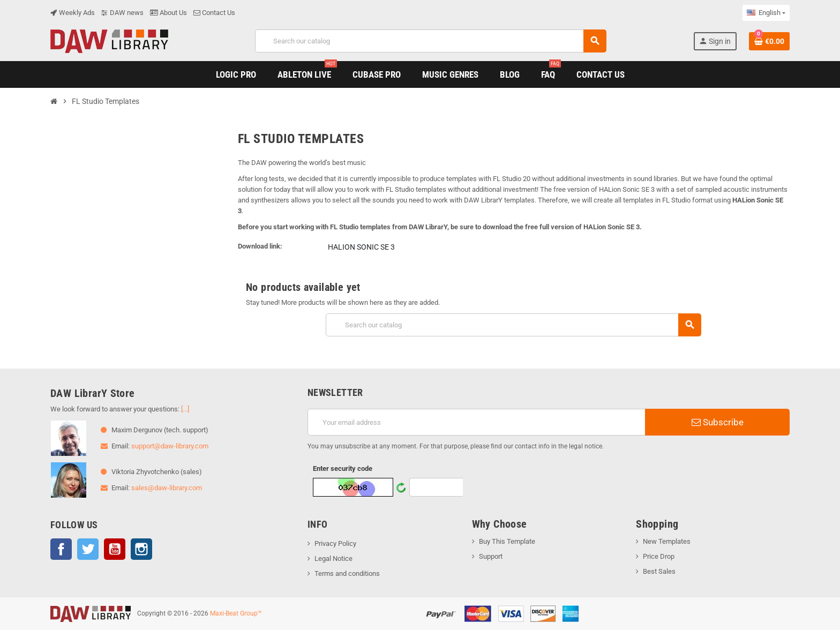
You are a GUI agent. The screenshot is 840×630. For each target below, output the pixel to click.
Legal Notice (333, 558)
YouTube (115, 549)
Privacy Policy (335, 543)
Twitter (88, 549)
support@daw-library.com (170, 446)
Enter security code (343, 468)
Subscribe (718, 422)
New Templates (667, 541)
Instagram (141, 549)
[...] (185, 409)
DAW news (122, 13)
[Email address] (476, 422)
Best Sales (659, 571)
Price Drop (659, 556)
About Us (168, 13)
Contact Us (214, 13)
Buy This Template (507, 541)
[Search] (430, 41)
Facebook (61, 549)
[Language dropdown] (766, 13)
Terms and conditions (347, 573)
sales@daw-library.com (167, 488)
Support (491, 556)
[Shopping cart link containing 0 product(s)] (769, 41)
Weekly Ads (73, 13)
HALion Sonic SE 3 (361, 247)
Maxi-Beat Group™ (236, 613)
